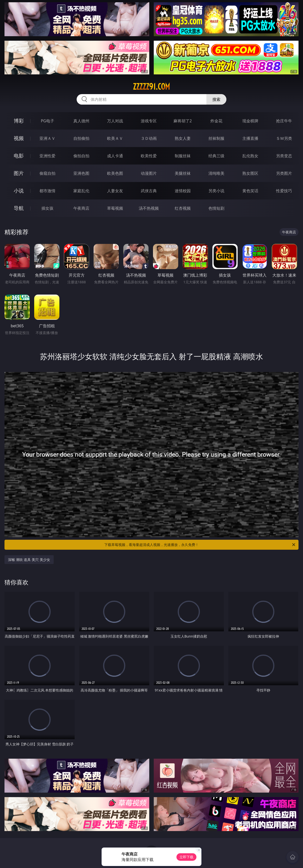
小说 (19, 191)
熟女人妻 (183, 138)
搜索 (216, 99)
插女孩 (47, 208)
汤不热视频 (149, 208)
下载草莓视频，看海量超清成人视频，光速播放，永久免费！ (200, 545)
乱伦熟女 (250, 156)
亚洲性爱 (47, 156)
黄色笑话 (250, 191)
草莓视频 (115, 208)
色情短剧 (216, 208)
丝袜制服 (216, 138)
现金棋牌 (250, 121)
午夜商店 (81, 208)
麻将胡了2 (183, 121)
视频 (19, 138)
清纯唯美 (216, 173)
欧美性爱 (149, 156)
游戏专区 (149, 121)
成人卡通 (115, 156)
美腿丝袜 (183, 173)
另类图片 (284, 173)
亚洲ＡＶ (47, 138)
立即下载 (186, 857)
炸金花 (216, 121)
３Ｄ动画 (149, 138)
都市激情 (47, 191)
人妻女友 (115, 191)
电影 (19, 156)
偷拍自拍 (81, 156)
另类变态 (284, 156)
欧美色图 (115, 173)
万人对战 (115, 121)
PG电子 (47, 121)
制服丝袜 (183, 156)
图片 (19, 173)
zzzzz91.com (151, 87)
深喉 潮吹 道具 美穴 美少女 (29, 560)
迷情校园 (183, 191)
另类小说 (216, 191)
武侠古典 (149, 191)
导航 (19, 208)
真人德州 (81, 121)
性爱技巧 (284, 191)
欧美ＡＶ (115, 138)
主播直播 (250, 138)
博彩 (19, 121)
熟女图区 (250, 173)
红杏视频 (183, 208)
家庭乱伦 (81, 191)
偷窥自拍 (47, 173)
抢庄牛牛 (284, 121)
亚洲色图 (81, 173)
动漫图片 (149, 173)
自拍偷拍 (81, 138)
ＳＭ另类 (284, 138)
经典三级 (216, 156)
